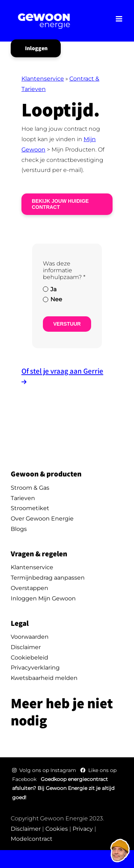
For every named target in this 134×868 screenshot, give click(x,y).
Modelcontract (32, 839)
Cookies (57, 829)
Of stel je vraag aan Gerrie (62, 371)
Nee (56, 299)
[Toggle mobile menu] (120, 19)
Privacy (83, 829)
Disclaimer (26, 829)
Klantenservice (43, 79)
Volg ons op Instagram (45, 770)
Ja (53, 289)
